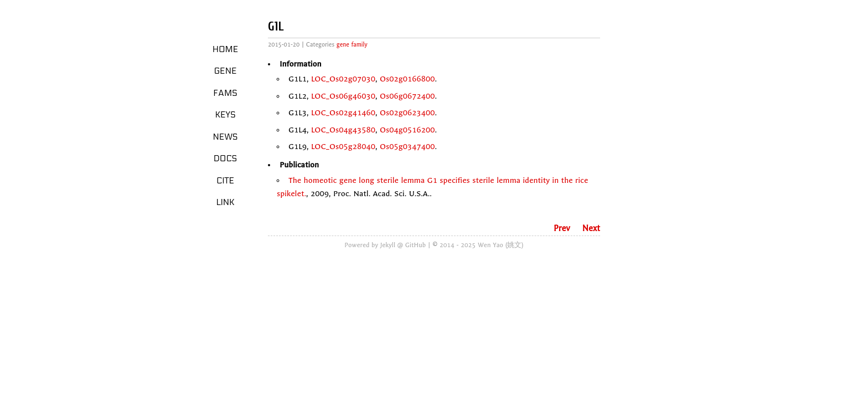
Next (591, 228)
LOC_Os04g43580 (343, 130)
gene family (352, 45)
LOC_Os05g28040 (343, 147)
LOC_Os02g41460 (343, 113)
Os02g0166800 (407, 79)
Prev (562, 228)
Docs (226, 158)
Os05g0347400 (407, 147)
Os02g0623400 (407, 113)
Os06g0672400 (407, 96)
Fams (225, 93)
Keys (225, 115)
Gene (226, 71)
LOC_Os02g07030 (343, 79)
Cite (225, 181)
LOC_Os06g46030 (343, 96)
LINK (225, 202)
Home (226, 49)
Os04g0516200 (407, 130)
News (226, 137)
